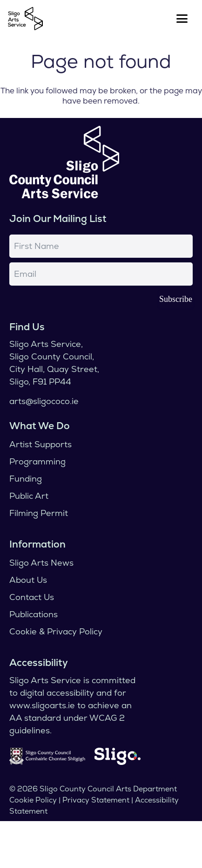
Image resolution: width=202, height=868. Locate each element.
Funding (26, 479)
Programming (37, 461)
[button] (182, 19)
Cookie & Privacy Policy (56, 631)
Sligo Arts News (41, 563)
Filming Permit (39, 513)
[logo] (25, 19)
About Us (28, 580)
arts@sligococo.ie (44, 401)
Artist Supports (40, 444)
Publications (34, 614)
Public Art (29, 496)
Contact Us (32, 597)
